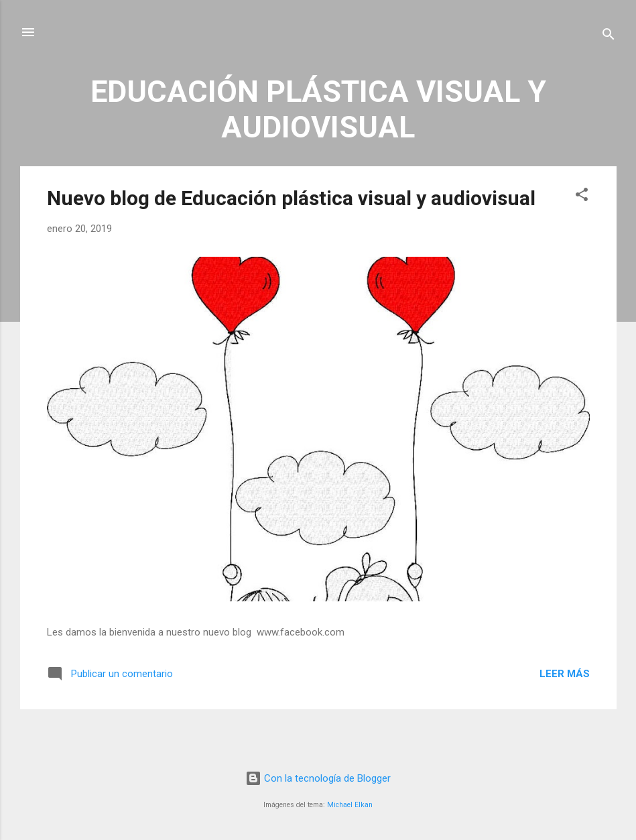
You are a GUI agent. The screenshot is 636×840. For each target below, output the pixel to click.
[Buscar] (609, 37)
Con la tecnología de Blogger (318, 778)
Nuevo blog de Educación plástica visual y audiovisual (291, 198)
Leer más (565, 674)
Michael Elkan (350, 805)
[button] (582, 197)
